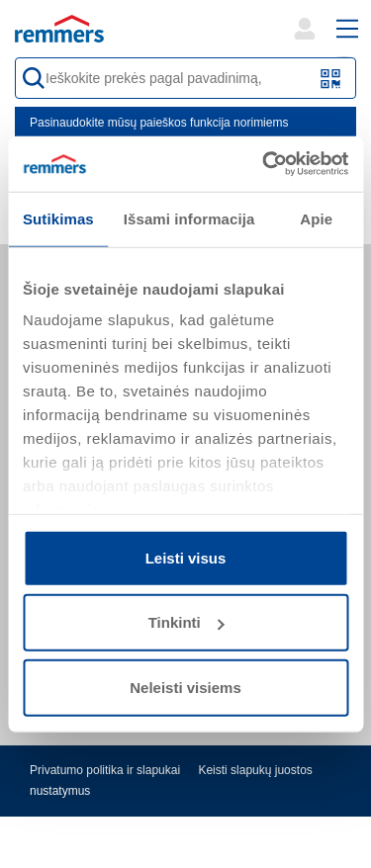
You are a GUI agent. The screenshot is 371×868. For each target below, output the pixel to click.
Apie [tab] (316, 218)
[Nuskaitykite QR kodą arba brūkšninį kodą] (331, 79)
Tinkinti (186, 622)
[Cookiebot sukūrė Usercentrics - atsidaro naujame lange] (264, 164)
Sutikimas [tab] (58, 218)
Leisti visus (186, 557)
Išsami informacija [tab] (189, 218)
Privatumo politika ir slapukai (105, 770)
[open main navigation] (347, 29)
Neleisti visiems (185, 687)
